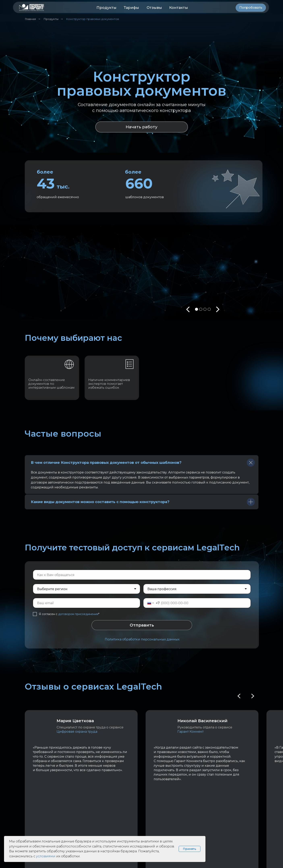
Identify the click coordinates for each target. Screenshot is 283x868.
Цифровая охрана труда (77, 732)
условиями (46, 856)
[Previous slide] (239, 696)
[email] (87, 603)
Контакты (179, 8)
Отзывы (154, 8)
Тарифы (131, 8)
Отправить (142, 625)
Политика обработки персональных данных (142, 639)
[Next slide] (252, 696)
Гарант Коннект (191, 732)
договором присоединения (78, 614)
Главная (30, 19)
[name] (142, 575)
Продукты (106, 8)
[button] (251, 8)
